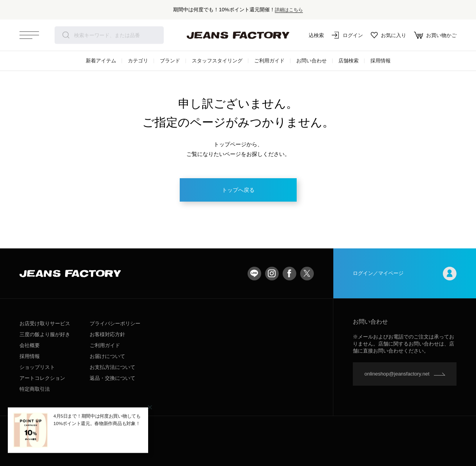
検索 (66, 35)
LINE (254, 274)
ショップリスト (37, 367)
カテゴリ (138, 61)
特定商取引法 (35, 389)
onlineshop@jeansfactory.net (397, 374)
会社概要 (30, 345)
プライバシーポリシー (115, 323)
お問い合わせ (311, 61)
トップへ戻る (238, 190)
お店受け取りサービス (45, 323)
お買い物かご (435, 35)
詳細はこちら (289, 10)
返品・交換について (112, 378)
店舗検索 (349, 61)
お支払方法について (112, 367)
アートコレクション (42, 378)
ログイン (347, 35)
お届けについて (107, 356)
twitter (307, 274)
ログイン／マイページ (405, 274)
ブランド (170, 61)
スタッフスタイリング (217, 61)
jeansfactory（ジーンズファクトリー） (238, 35)
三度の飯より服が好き (45, 334)
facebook (289, 274)
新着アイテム (101, 61)
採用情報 (380, 61)
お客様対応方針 (107, 334)
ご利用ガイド (269, 61)
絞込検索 (308, 35)
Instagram (272, 274)
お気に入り (388, 35)
